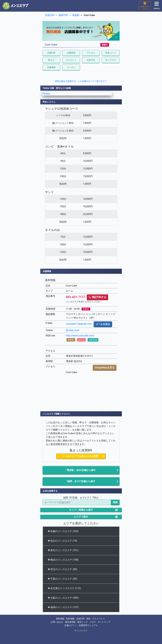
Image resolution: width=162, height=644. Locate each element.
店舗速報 (51, 67)
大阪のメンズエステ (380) (63, 598)
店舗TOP (51, 53)
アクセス (91, 53)
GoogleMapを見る (105, 368)
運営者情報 (70, 622)
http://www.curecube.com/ (80, 336)
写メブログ (111, 60)
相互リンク (83, 622)
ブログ (93, 622)
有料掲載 (70, 619)
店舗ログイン (71, 625)
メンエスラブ (82, 631)
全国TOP (80, 619)
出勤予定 (91, 60)
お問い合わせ (57, 622)
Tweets (46, 94)
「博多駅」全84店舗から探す (80, 470)
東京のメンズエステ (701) (63, 550)
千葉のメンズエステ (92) (62, 579)
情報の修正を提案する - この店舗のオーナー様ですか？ (81, 81)
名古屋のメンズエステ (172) (64, 588)
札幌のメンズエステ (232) (63, 531)
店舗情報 (71, 53)
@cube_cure (72, 330)
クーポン (71, 67)
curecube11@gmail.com (79, 324)
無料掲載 (60, 619)
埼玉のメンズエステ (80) (62, 569)
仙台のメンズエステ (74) (62, 541)
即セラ (51, 60)
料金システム (49, 102)
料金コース (111, 53)
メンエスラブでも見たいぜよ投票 (80, 456)
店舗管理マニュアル (88, 625)
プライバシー (99, 619)
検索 (115, 502)
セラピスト (71, 60)
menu (157, 7)
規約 (88, 619)
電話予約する (97, 297)
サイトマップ (104, 622)
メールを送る (103, 324)
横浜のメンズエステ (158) (63, 560)
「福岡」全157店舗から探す (80, 481)
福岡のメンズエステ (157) (63, 607)
